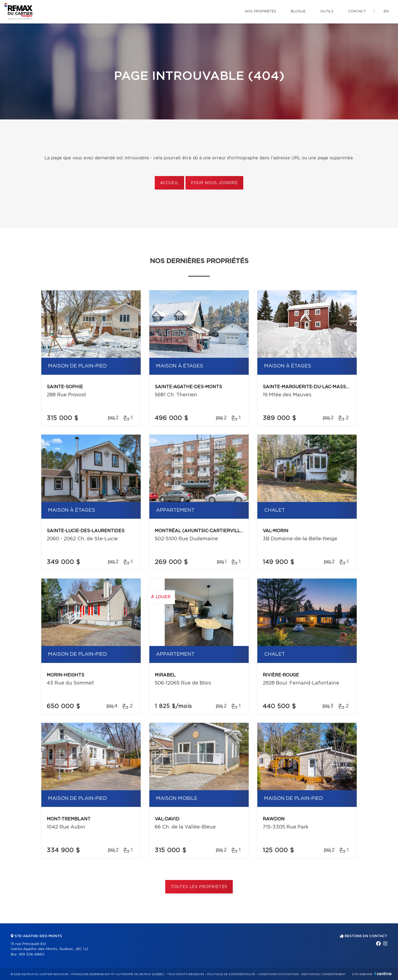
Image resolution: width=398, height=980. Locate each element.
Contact (357, 11)
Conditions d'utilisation (278, 974)
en (386, 11)
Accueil (169, 183)
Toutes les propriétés (199, 887)
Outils (327, 11)
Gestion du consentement (323, 974)
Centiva (383, 974)
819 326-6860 (32, 955)
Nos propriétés (261, 11)
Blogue (298, 11)
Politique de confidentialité (231, 974)
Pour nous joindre (214, 183)
